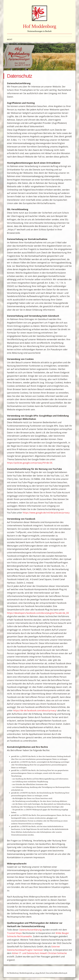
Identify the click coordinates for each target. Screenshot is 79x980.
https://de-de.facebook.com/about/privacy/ (35, 710)
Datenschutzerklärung (30, 930)
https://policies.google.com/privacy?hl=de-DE (30, 463)
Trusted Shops (14, 933)
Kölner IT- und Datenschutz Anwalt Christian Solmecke (39, 953)
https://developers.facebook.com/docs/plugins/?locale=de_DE (38, 613)
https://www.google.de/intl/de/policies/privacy (46, 513)
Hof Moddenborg (39, 26)
